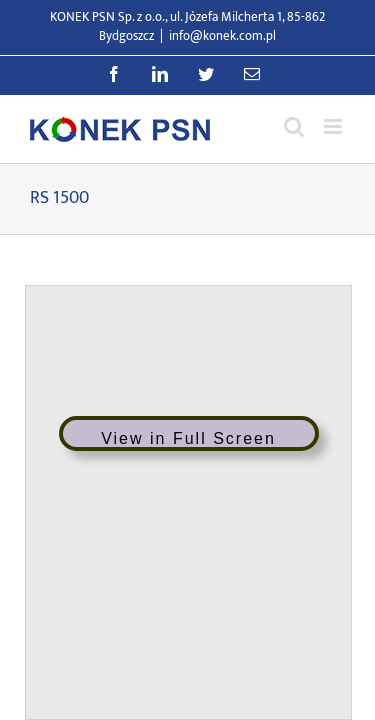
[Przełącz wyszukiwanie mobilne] (294, 126)
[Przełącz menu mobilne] (334, 126)
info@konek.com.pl (222, 36)
